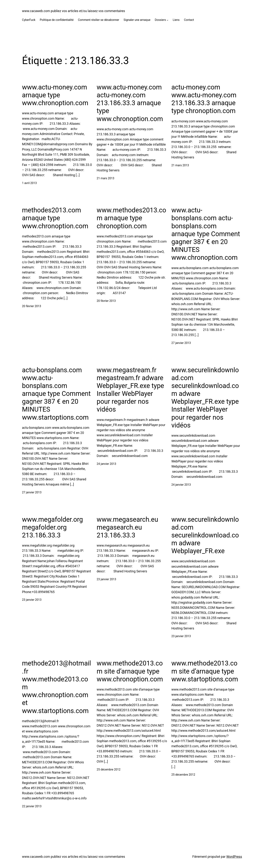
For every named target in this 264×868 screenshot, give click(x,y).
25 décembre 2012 (109, 770)
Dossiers (160, 20)
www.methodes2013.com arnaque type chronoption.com (131, 218)
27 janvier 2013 (181, 343)
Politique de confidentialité (57, 20)
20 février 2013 (32, 306)
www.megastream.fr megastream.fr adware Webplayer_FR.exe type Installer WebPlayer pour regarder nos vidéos (130, 390)
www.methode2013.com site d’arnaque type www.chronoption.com (130, 671)
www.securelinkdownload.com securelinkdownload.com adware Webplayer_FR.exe (205, 535)
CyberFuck (29, 20)
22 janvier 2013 (32, 806)
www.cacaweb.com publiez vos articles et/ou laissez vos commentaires (74, 11)
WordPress (234, 857)
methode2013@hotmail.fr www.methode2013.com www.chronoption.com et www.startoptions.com (56, 687)
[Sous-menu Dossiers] (167, 20)
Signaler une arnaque (137, 20)
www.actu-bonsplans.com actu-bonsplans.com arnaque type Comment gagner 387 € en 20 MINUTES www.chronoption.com (206, 234)
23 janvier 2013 (32, 600)
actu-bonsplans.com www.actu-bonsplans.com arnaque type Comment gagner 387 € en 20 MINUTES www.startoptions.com (56, 394)
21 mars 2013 (105, 178)
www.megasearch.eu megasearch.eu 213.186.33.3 (127, 527)
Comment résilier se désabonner (99, 20)
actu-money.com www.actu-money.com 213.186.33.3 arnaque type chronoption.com (204, 99)
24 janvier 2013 (106, 464)
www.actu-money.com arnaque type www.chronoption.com (55, 95)
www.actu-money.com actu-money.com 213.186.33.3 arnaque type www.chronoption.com (130, 103)
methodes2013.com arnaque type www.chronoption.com (55, 218)
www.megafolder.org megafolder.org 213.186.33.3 (52, 527)
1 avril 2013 (29, 183)
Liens (176, 20)
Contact (189, 20)
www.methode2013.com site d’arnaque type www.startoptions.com (205, 671)
